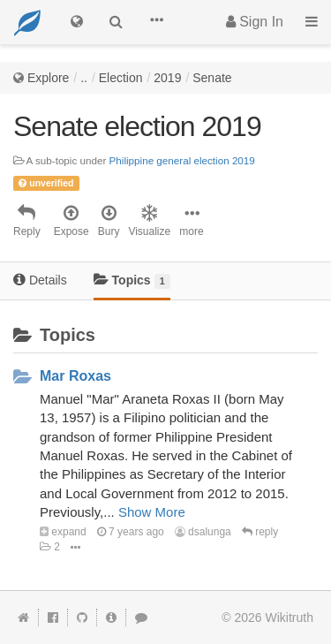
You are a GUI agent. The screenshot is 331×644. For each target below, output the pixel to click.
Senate (212, 78)
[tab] (40, 281)
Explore (48, 78)
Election (121, 78)
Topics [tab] (132, 280)
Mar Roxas (75, 376)
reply (260, 532)
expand (63, 532)
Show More (152, 512)
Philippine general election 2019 (182, 160)
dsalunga (203, 532)
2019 (167, 78)
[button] (156, 22)
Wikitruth (290, 617)
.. (84, 78)
